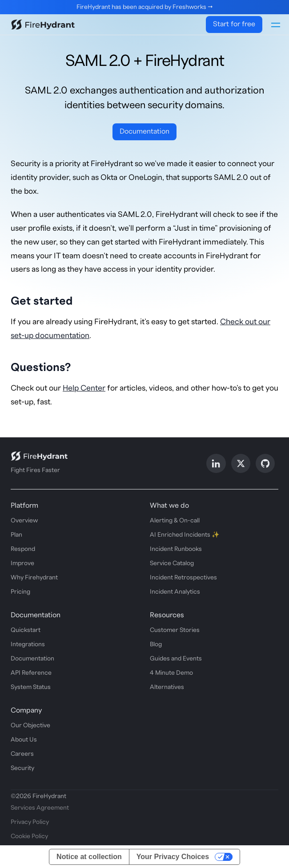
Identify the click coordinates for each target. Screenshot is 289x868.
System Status (31, 687)
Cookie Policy (29, 836)
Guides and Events (176, 658)
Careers (22, 754)
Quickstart (26, 630)
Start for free (234, 24)
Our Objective (30, 725)
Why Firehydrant (34, 577)
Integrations (28, 644)
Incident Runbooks (176, 549)
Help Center (84, 388)
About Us (24, 739)
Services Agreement (40, 807)
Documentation (144, 131)
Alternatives (167, 687)
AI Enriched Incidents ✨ (185, 534)
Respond (23, 549)
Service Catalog (172, 563)
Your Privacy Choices (173, 856)
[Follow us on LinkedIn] (216, 463)
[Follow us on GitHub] (265, 463)
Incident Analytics (175, 591)
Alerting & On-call (175, 520)
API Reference (31, 672)
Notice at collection (89, 856)
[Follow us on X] (241, 463)
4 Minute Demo (171, 672)
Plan (16, 534)
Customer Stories (175, 630)
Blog (156, 644)
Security (22, 768)
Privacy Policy (30, 822)
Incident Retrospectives (183, 577)
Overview (24, 520)
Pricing (20, 591)
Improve (22, 563)
